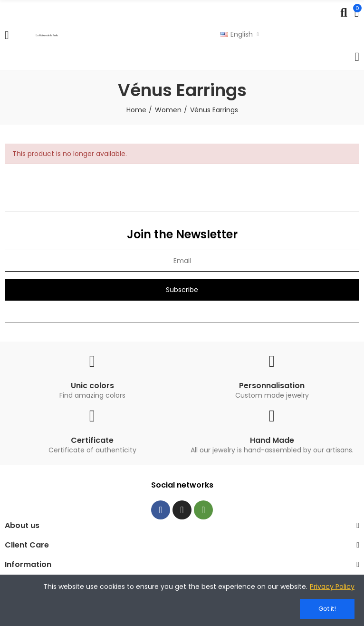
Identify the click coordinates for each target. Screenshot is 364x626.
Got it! (327, 609)
